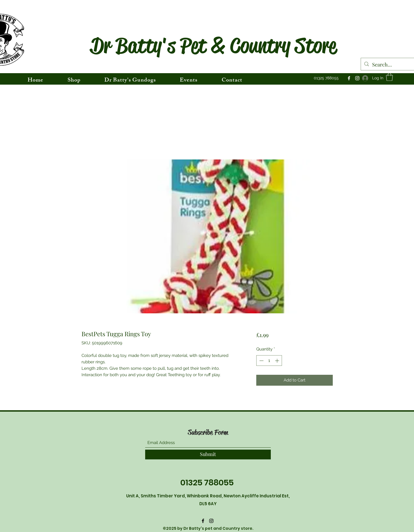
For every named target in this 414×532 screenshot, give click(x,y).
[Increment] (278, 361)
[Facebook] (349, 78)
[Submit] (208, 455)
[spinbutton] (269, 361)
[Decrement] (261, 361)
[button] (389, 77)
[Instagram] (357, 78)
